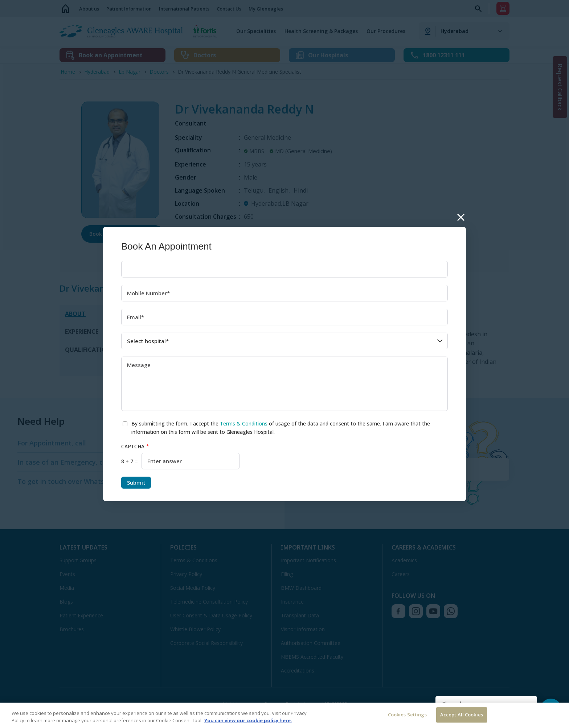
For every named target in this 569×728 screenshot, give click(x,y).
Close (461, 217)
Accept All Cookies (462, 715)
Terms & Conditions (244, 423)
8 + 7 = (130, 461)
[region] (284, 715)
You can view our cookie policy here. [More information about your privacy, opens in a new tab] (248, 720)
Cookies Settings (407, 715)
